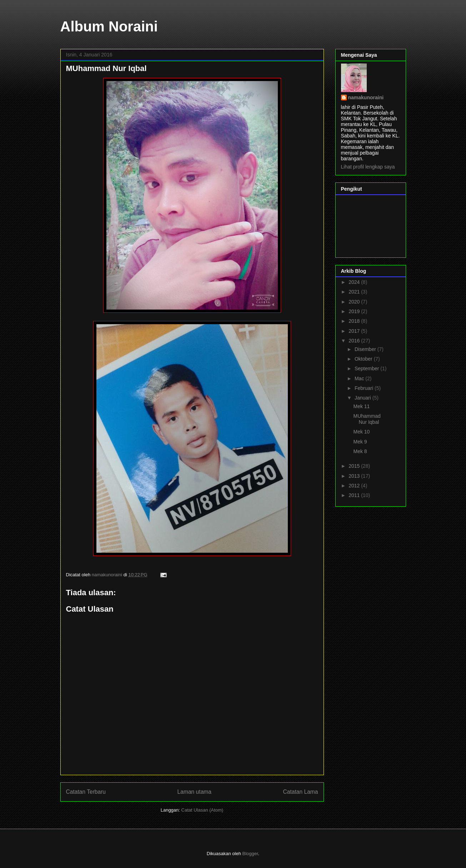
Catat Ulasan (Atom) (202, 810)
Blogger (250, 854)
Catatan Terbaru (86, 792)
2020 (355, 302)
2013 (355, 476)
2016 (355, 341)
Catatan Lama (301, 792)
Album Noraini (109, 26)
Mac (360, 378)
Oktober (364, 359)
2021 (355, 292)
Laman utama (194, 792)
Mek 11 (361, 406)
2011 (355, 495)
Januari (364, 398)
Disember (366, 349)
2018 (355, 321)
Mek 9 (360, 442)
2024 (355, 282)
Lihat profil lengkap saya (368, 167)
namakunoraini (366, 97)
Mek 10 (361, 432)
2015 (355, 466)
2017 (355, 331)
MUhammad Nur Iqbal (367, 419)
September (367, 368)
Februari (365, 388)
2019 (355, 311)
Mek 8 (360, 451)
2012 (355, 486)
